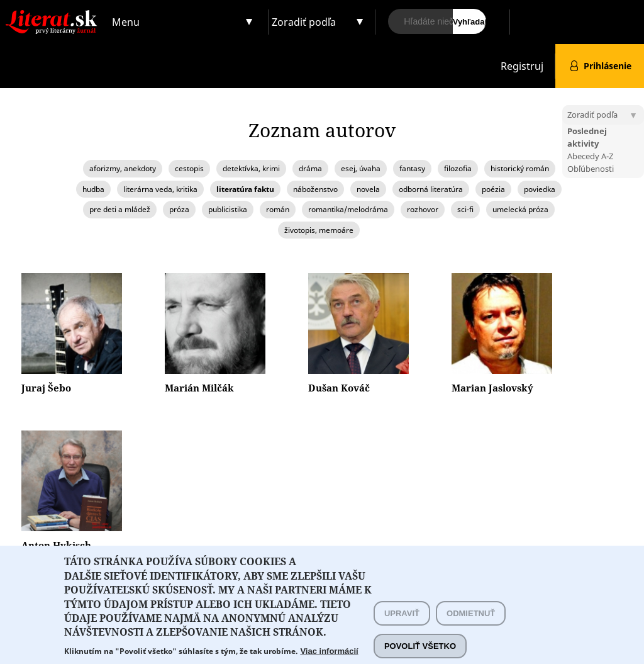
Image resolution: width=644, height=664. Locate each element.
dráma (310, 168)
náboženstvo (315, 189)
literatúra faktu (245, 189)
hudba (93, 189)
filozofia (458, 168)
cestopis (189, 168)
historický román (520, 168)
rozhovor (423, 209)
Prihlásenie (608, 66)
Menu (126, 22)
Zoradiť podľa (304, 22)
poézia (493, 189)
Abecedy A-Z (590, 156)
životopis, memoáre (319, 230)
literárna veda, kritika (160, 189)
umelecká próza (520, 209)
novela (368, 189)
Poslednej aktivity (587, 137)
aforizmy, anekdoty (123, 168)
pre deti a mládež (120, 209)
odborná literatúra (431, 189)
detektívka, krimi (251, 168)
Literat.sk (54, 12)
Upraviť (402, 625)
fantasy (412, 168)
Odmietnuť (471, 625)
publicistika (228, 209)
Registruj (522, 66)
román (278, 209)
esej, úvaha (361, 168)
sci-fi (465, 209)
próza (179, 209)
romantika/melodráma (348, 209)
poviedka (540, 189)
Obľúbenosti (591, 169)
